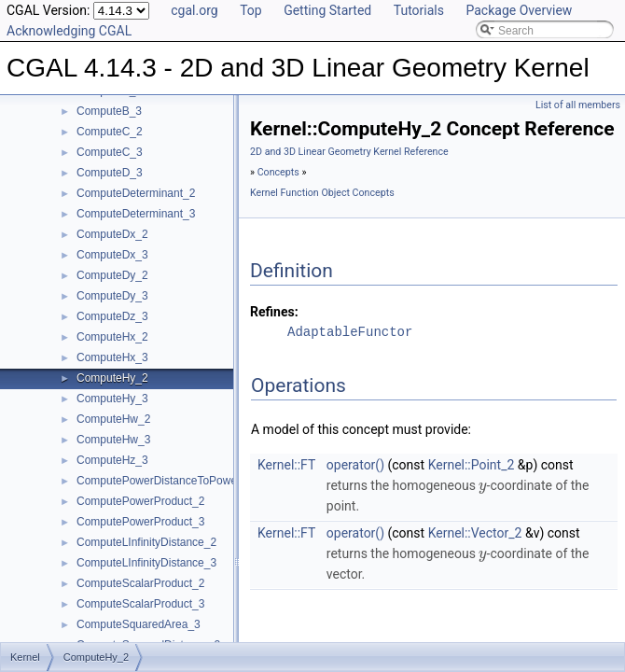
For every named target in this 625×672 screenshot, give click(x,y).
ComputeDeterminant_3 (136, 214)
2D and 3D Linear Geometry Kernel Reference (349, 152)
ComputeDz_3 (112, 316)
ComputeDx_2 (112, 234)
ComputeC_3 (110, 152)
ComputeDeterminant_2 (136, 193)
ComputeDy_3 (112, 296)
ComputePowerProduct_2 (140, 501)
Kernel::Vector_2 (475, 533)
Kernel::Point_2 (472, 465)
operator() (355, 465)
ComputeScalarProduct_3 (140, 604)
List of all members (578, 105)
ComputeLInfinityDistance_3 (146, 563)
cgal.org (194, 10)
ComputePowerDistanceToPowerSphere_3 (183, 481)
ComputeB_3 (109, 111)
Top (251, 10)
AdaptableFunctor (350, 332)
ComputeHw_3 (113, 440)
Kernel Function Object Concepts (322, 193)
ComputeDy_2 (112, 275)
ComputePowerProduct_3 (140, 522)
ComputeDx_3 (112, 255)
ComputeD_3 (110, 173)
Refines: (274, 312)
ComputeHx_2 (112, 337)
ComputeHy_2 (112, 378)
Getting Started (327, 10)
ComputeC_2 (110, 132)
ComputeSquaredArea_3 (139, 624)
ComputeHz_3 (112, 460)
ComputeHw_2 (113, 419)
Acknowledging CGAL (69, 31)
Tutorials (419, 10)
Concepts (278, 172)
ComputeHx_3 (112, 357)
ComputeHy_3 (112, 399)
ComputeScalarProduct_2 (140, 583)
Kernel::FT (286, 465)
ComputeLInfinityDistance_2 (146, 542)
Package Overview (519, 10)
